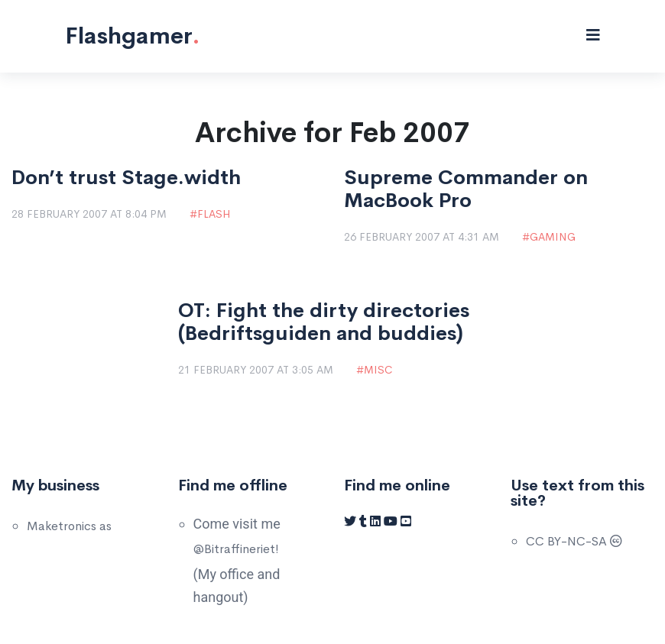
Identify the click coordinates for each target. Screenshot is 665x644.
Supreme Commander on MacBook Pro (466, 189)
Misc (378, 370)
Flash (214, 214)
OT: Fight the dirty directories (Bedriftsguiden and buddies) (324, 322)
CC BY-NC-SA (574, 541)
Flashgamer (132, 36)
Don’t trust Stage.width (126, 178)
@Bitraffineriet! (236, 549)
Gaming (553, 237)
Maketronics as (69, 526)
